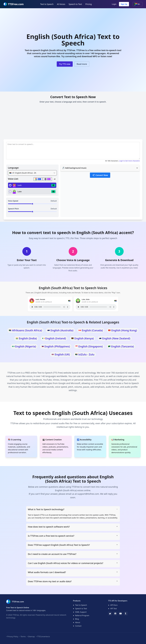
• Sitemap (31, 637)
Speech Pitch (13, 209)
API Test (114, 609)
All (55, 179)
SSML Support (81, 612)
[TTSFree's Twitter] (110, 614)
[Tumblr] (126, 614)
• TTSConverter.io (43, 637)
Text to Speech (47, 4)
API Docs (114, 605)
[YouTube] (121, 614)
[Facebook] (115, 614)
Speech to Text (75, 4)
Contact (78, 626)
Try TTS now (65, 64)
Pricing (89, 4)
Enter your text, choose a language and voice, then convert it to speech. (73, 102)
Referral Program (82, 615)
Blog (77, 619)
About (78, 622)
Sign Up (124, 4)
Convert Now (100, 175)
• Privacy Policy (12, 637)
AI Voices (61, 4)
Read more (82, 64)
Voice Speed (13, 201)
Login (114, 4)
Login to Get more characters (129, 161)
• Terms (23, 637)
